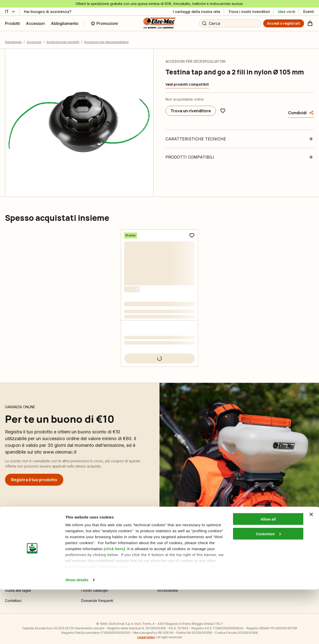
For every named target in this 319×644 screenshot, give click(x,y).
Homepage (13, 38)
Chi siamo (165, 546)
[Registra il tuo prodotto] (34, 476)
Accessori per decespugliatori (106, 38)
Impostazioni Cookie (98, 546)
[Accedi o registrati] (284, 23)
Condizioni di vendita (22, 546)
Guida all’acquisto (19, 556)
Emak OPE (166, 556)
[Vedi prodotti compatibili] (187, 81)
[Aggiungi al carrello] (159, 355)
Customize (268, 588)
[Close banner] (311, 569)
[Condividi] (301, 109)
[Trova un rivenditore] (191, 107)
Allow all (268, 573)
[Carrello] (310, 23)
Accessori (34, 38)
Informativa (90, 556)
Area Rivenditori (247, 546)
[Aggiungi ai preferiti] (223, 107)
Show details (77, 634)
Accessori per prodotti (63, 38)
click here (114, 603)
